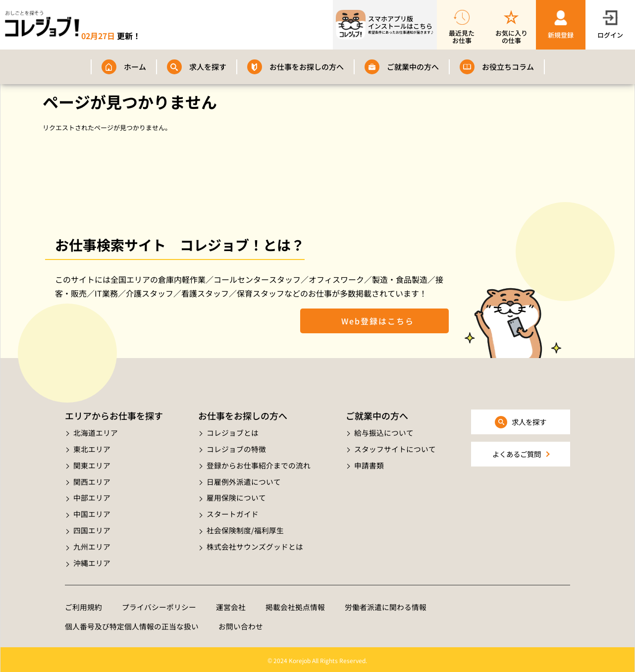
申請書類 (369, 464)
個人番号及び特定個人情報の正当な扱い (132, 624)
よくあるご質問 (516, 454)
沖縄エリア (92, 560)
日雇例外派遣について (244, 480)
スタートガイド (233, 512)
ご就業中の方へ (413, 67)
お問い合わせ (241, 624)
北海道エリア (96, 433)
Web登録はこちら (375, 321)
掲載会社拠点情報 (295, 604)
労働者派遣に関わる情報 (386, 604)
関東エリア (92, 464)
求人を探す (208, 67)
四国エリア (92, 528)
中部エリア (92, 496)
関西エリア (92, 480)
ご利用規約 (83, 604)
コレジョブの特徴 (236, 448)
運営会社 (231, 604)
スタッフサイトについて (395, 448)
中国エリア (92, 512)
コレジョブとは (233, 433)
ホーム (135, 67)
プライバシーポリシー (159, 604)
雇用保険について (236, 496)
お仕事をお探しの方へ (307, 67)
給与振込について (384, 433)
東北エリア (92, 448)
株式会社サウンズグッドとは (255, 544)
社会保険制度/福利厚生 (245, 528)
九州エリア (92, 544)
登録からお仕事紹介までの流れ (259, 464)
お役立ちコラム (508, 67)
